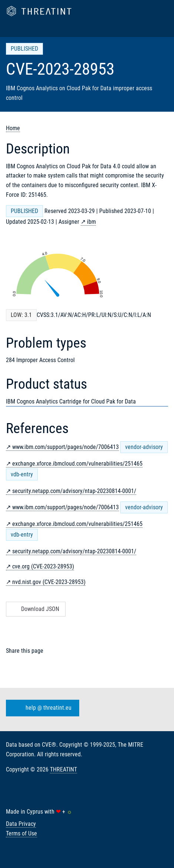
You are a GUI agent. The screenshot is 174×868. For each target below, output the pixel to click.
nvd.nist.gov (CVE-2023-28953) (49, 582)
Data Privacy (21, 824)
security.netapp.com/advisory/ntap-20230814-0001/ (74, 491)
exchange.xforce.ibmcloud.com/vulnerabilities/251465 (77, 464)
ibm (91, 222)
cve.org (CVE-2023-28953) (43, 566)
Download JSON (35, 609)
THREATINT (63, 769)
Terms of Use (21, 833)
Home (13, 128)
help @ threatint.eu (41, 708)
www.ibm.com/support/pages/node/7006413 (66, 447)
